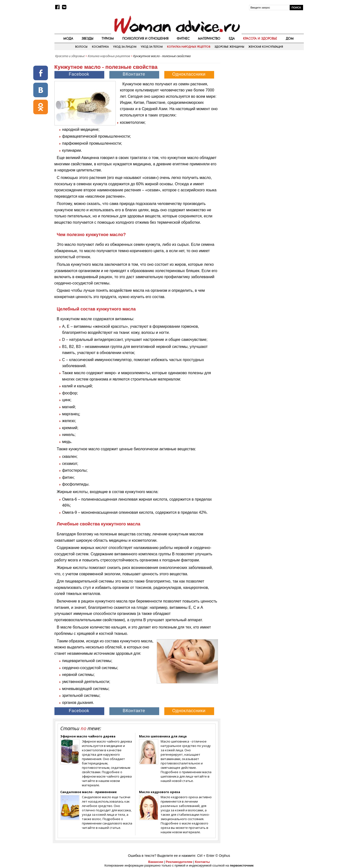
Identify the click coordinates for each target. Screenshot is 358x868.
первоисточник (242, 865)
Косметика (100, 47)
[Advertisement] (262, 95)
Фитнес (183, 38)
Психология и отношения (145, 38)
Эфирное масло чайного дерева (88, 736)
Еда (232, 38)
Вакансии (156, 862)
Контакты (202, 862)
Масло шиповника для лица (163, 736)
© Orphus (223, 856)
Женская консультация (266, 47)
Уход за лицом (125, 47)
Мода (68, 38)
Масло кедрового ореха (160, 792)
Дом (290, 38)
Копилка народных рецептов (189, 47)
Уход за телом (152, 47)
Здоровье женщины (229, 47)
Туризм (108, 38)
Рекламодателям (179, 862)
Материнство (209, 38)
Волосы (81, 47)
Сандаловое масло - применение (88, 792)
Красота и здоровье (260, 38)
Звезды (87, 38)
